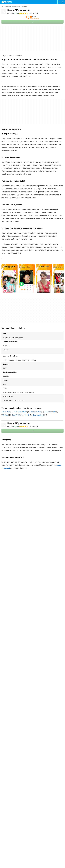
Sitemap (4, 838)
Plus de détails (32, 765)
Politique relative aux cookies (43, 831)
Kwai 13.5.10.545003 (8, 734)
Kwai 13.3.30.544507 (8, 752)
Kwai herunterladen (21, 412)
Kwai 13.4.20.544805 (8, 741)
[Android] (7, 7)
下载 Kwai (5, 415)
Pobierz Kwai (6, 412)
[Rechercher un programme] (59, 2)
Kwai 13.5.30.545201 (8, 726)
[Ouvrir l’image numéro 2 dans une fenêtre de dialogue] (44, 278)
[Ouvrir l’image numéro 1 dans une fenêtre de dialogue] (27, 278)
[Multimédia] (13, 7)
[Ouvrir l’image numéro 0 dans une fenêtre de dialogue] (9, 278)
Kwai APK (19, 10)
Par (10, 13)
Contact (4, 831)
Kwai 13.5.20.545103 (8, 730)
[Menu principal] (63, 2)
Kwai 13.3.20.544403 (8, 756)
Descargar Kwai (38, 415)
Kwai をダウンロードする (21, 415)
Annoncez (5, 834)
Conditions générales (40, 827)
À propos (4, 827)
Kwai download (50, 412)
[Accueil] (2, 7)
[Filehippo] (7, 2)
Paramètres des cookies (41, 845)
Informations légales (40, 838)
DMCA (35, 841)
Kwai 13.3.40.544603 (8, 749)
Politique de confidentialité (42, 834)
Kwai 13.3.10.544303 (8, 760)
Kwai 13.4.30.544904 (8, 737)
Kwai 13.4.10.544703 (8, 745)
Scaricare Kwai (36, 412)
